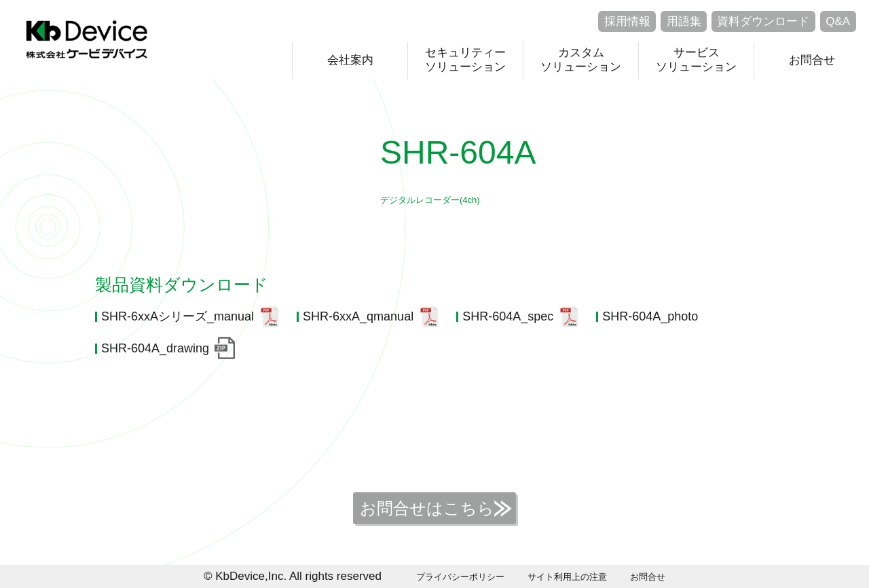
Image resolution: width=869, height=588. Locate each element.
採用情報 (627, 21)
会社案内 (350, 60)
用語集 (684, 21)
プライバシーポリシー (460, 577)
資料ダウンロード (763, 21)
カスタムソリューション (581, 59)
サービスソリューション (696, 59)
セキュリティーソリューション (465, 59)
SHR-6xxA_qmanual (358, 316)
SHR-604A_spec (508, 316)
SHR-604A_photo (650, 316)
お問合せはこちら (427, 508)
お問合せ (812, 60)
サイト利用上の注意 (567, 577)
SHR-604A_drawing (155, 348)
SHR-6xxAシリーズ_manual (178, 316)
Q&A (838, 21)
